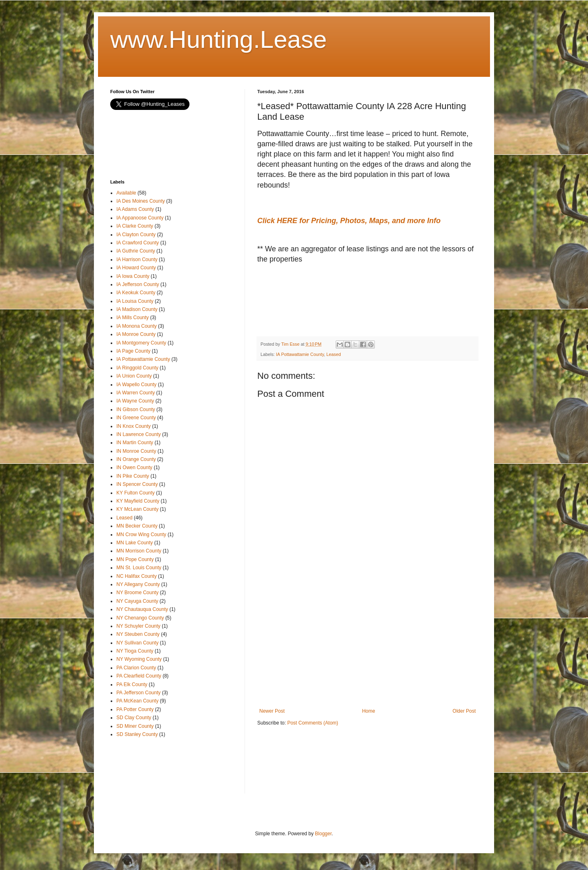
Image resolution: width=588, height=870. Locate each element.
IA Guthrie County (136, 251)
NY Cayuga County (137, 601)
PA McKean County (137, 701)
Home (369, 711)
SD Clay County (134, 718)
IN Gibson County (136, 409)
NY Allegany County (138, 584)
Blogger (323, 834)
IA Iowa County (133, 276)
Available (126, 193)
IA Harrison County (137, 259)
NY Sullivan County (137, 643)
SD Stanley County (137, 734)
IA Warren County (136, 393)
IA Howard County (136, 268)
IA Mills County (133, 318)
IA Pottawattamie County (300, 354)
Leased (333, 354)
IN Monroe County (136, 451)
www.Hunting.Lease (218, 39)
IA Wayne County (135, 401)
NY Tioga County (135, 651)
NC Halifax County (137, 576)
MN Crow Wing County (141, 535)
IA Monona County (137, 326)
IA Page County (133, 351)
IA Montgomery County (141, 343)
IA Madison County (137, 309)
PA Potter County (135, 709)
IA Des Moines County (141, 201)
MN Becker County (137, 526)
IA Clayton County (136, 235)
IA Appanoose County (140, 218)
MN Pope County (135, 559)
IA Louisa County (135, 301)
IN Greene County (136, 418)
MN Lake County (135, 543)
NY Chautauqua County (142, 609)
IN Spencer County (137, 484)
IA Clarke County (135, 226)
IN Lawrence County (139, 434)
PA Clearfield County (139, 676)
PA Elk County (132, 684)
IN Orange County (136, 459)
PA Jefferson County (138, 693)
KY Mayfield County (138, 501)
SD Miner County (135, 726)
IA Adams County (135, 209)
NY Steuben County (138, 634)
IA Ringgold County (137, 368)
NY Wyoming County (139, 659)
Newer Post (272, 711)
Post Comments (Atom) (313, 723)
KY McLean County (137, 509)
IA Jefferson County (138, 284)
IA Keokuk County (136, 293)
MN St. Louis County (139, 568)
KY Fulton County (136, 493)
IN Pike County (133, 476)
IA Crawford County (138, 243)
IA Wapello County (136, 385)
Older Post (464, 711)
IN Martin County (135, 443)
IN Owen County (134, 467)
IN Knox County (134, 426)
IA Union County (134, 376)
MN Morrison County (139, 551)
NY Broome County (137, 593)
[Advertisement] (323, 306)
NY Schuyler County (138, 626)
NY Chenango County (140, 618)
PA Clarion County (136, 668)
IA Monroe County (136, 334)
